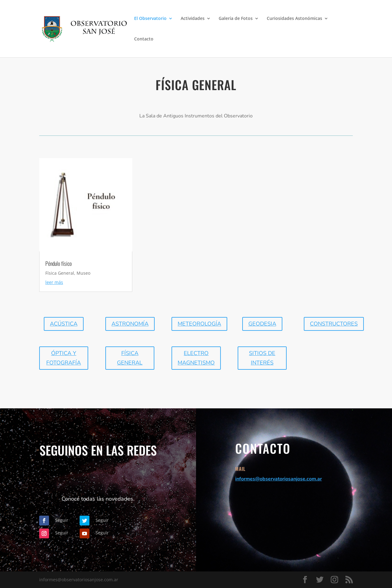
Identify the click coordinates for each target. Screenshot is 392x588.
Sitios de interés (262, 358)
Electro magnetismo (196, 358)
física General (130, 358)
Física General (60, 273)
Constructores (334, 324)
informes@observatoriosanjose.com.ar (279, 479)
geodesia (262, 324)
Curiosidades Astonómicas (294, 19)
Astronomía (130, 324)
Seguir (62, 520)
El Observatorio (150, 19)
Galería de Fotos (236, 19)
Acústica (64, 324)
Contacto (144, 39)
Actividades (193, 19)
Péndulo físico (58, 263)
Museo (83, 273)
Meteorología (199, 324)
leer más (54, 282)
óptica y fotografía (64, 358)
